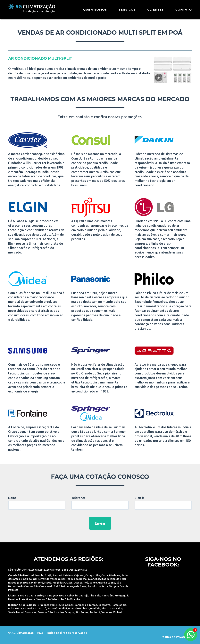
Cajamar (79, 575)
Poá (86, 583)
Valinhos (107, 612)
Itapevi (27, 608)
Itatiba (37, 608)
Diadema (115, 575)
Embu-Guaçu (29, 579)
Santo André (97, 583)
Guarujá (84, 595)
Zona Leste (38, 570)
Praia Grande (27, 599)
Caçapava (104, 605)
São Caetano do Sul (46, 586)
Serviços (127, 11)
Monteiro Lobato (79, 608)
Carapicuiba (93, 575)
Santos (40, 599)
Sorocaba (31, 612)
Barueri (57, 575)
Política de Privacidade (176, 637)
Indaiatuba (15, 608)
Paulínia (95, 608)
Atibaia (23, 605)
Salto (119, 608)
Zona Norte (53, 570)
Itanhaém (108, 595)
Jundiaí (62, 608)
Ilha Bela (95, 595)
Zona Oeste (69, 570)
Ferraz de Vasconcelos (52, 579)
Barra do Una (26, 595)
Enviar (100, 523)
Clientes (155, 11)
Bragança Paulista (49, 605)
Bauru (33, 605)
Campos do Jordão (86, 605)
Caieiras (68, 575)
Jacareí (52, 608)
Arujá (48, 575)
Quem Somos (95, 11)
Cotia (105, 575)
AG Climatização (33, 10)
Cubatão (72, 595)
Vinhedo (118, 612)
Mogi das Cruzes (62, 583)
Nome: (13, 498)
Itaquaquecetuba (19, 583)
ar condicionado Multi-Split (40, 58)
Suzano (111, 583)
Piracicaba (108, 608)
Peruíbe (13, 599)
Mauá (48, 583)
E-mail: (139, 498)
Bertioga (40, 595)
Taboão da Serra (98, 586)
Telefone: (78, 498)
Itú (45, 608)
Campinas (67, 605)
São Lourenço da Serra (73, 586)
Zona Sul (83, 570)
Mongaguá (121, 595)
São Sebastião (55, 599)
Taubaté (95, 612)
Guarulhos (94, 579)
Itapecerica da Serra (114, 579)
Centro (26, 570)
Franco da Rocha (77, 579)
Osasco (78, 583)
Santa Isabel (16, 612)
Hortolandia (119, 605)
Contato (184, 11)
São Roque (82, 612)
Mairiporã (37, 583)
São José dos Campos (61, 612)
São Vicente (72, 599)
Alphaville (37, 575)
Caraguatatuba (56, 595)
